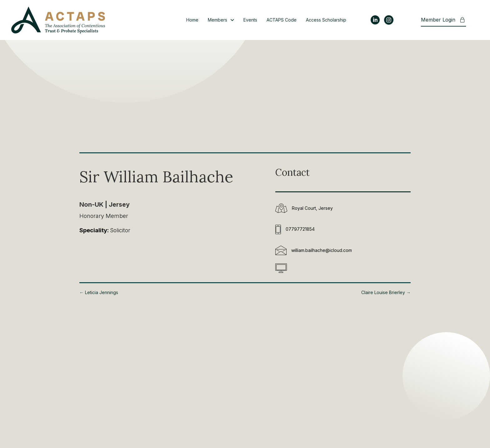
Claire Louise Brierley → (386, 292)
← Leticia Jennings (99, 292)
